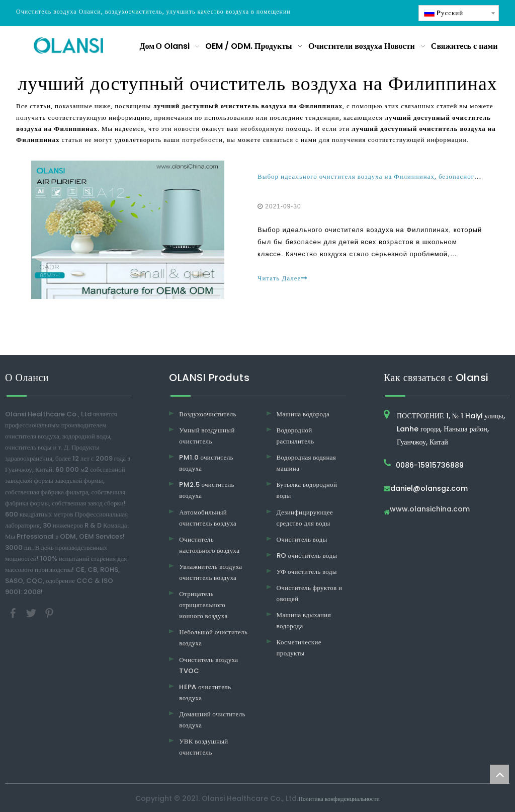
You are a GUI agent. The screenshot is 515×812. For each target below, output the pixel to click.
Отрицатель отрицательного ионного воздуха (203, 605)
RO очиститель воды (307, 556)
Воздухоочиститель (208, 414)
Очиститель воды (302, 539)
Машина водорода (303, 414)
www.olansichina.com (430, 510)
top (499, 774)
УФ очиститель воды (307, 572)
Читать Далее (283, 278)
